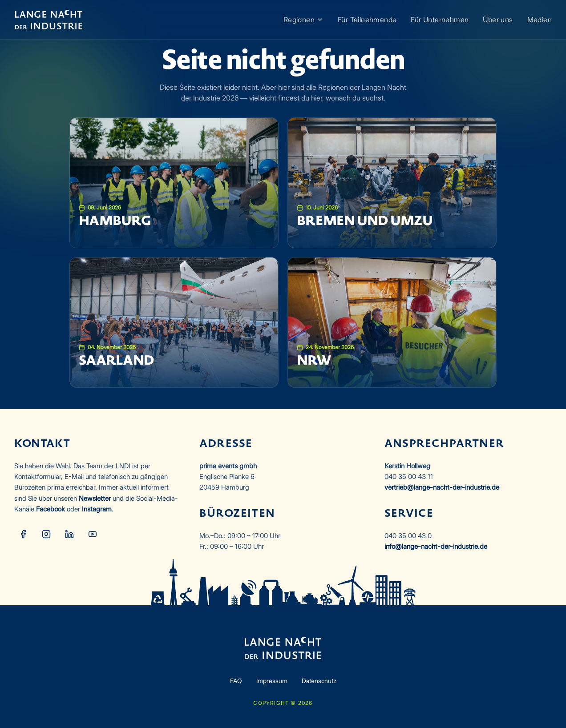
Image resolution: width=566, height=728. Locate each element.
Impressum (272, 681)
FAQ (236, 681)
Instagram (97, 509)
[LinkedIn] (69, 534)
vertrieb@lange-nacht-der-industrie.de (442, 487)
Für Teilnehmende (367, 20)
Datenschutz (319, 681)
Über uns (498, 20)
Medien (540, 20)
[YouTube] (93, 534)
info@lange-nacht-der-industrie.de (436, 546)
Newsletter (95, 498)
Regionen (303, 20)
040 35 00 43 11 (409, 477)
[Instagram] (46, 534)
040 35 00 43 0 (408, 536)
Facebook (51, 509)
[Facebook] (23, 534)
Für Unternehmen (440, 20)
